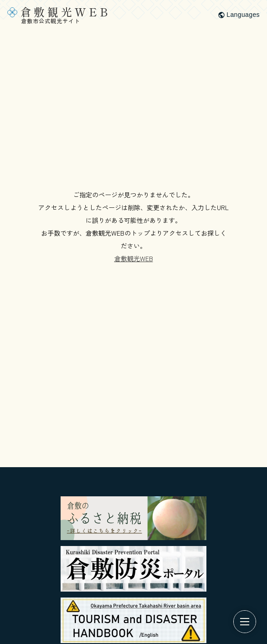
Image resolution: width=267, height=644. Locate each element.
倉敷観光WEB (134, 258)
